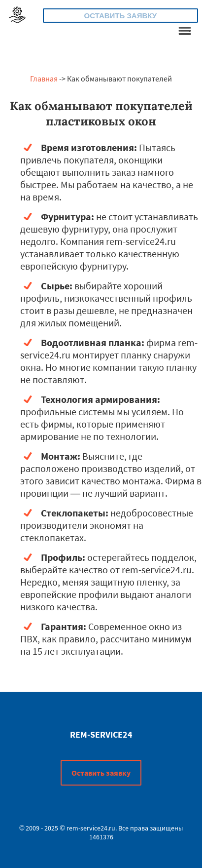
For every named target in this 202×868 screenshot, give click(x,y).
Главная (44, 79)
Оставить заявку (121, 16)
